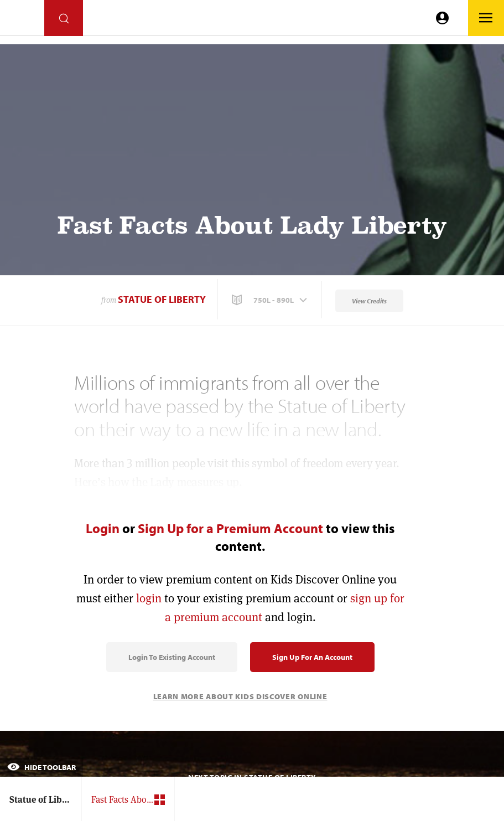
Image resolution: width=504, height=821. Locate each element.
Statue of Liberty (162, 299)
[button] (271, 300)
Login (103, 528)
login (149, 598)
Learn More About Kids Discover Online (240, 696)
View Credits (369, 301)
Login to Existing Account (172, 657)
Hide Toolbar (41, 767)
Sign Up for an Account (312, 657)
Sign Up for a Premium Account (230, 528)
